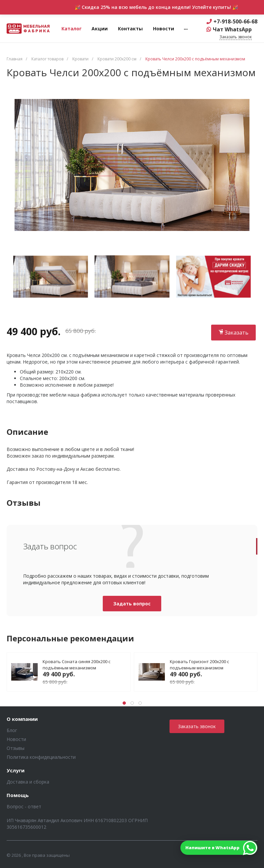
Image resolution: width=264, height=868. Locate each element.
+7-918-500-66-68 (235, 21)
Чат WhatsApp (232, 29)
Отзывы (16, 748)
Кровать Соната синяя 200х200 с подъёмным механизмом (76, 664)
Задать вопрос (132, 604)
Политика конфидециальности (41, 757)
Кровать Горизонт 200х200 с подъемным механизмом (199, 664)
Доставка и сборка (28, 782)
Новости (16, 739)
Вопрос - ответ (24, 806)
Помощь (18, 795)
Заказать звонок (197, 726)
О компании (22, 719)
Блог (12, 730)
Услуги (16, 771)
